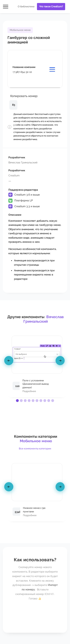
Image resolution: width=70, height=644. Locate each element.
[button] (17, 401)
